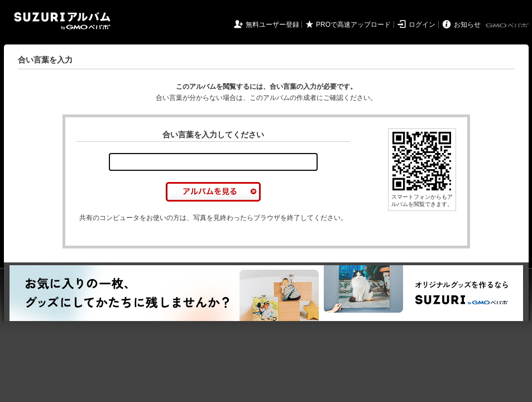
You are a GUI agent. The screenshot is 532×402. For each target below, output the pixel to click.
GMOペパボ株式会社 (508, 26)
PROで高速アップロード (353, 25)
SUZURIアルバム (62, 21)
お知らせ (467, 25)
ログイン (422, 25)
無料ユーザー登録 (272, 25)
